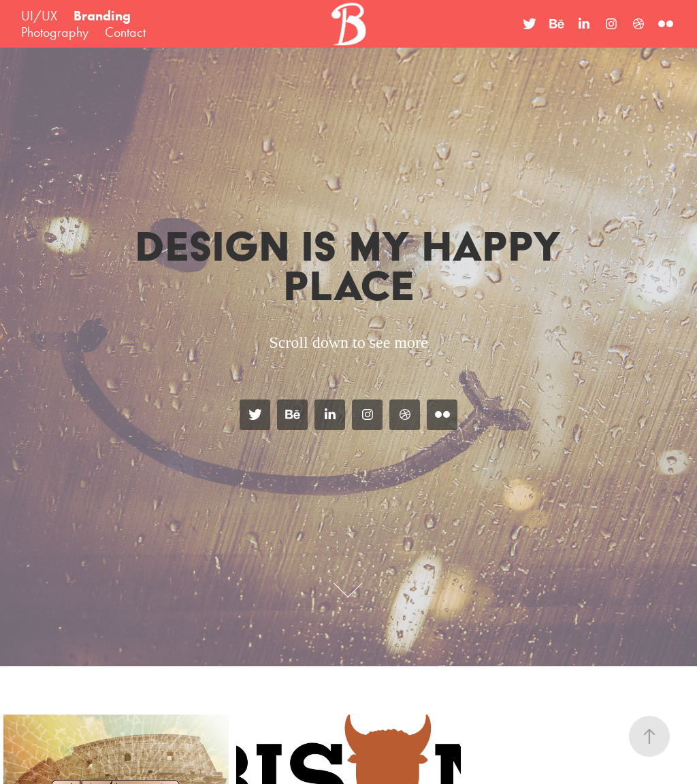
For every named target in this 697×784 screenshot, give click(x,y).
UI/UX (39, 16)
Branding (102, 16)
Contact (125, 32)
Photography (55, 32)
